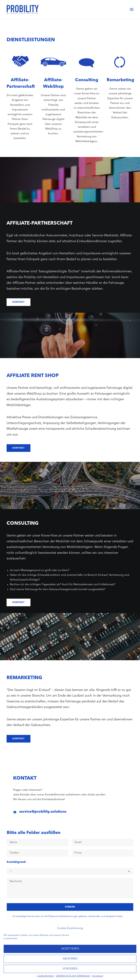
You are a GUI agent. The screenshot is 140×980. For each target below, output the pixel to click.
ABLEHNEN (70, 959)
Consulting (87, 80)
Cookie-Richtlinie (45, 976)
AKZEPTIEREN (70, 949)
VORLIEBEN (70, 969)
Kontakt (19, 302)
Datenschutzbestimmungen (63, 916)
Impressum (98, 976)
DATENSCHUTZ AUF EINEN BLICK (73, 976)
